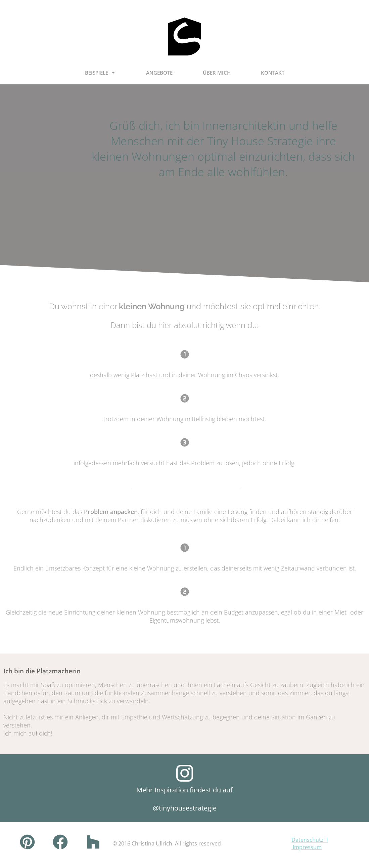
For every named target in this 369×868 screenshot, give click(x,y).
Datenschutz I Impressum (310, 843)
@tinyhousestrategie (185, 808)
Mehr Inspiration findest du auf (184, 790)
